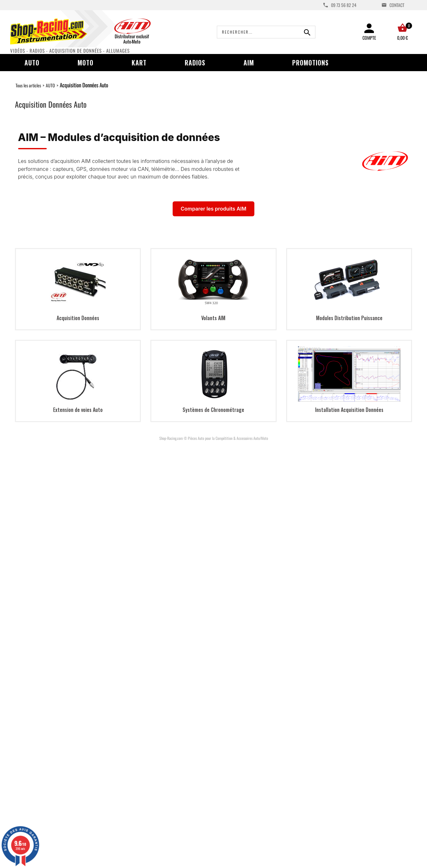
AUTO (50, 85)
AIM (249, 63)
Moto (86, 63)
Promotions (310, 63)
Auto (32, 63)
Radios (195, 63)
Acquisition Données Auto (84, 85)
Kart (139, 63)
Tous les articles (28, 85)
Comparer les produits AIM (213, 209)
